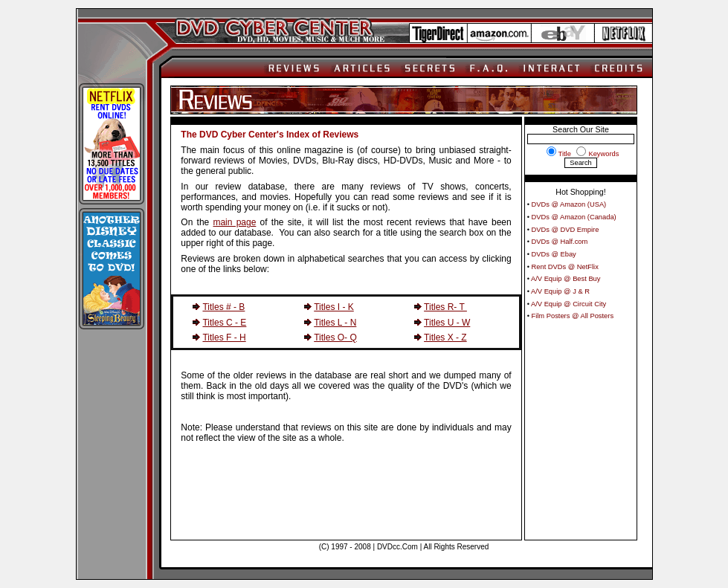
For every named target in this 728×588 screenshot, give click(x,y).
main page (234, 222)
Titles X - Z (445, 337)
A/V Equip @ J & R (560, 291)
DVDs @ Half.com (560, 242)
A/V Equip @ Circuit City (568, 304)
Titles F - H (224, 337)
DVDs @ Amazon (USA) (569, 204)
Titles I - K (334, 307)
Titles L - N (335, 323)
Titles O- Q (335, 337)
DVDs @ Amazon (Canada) (574, 217)
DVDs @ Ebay (554, 254)
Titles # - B (223, 307)
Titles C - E (224, 323)
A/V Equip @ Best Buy (566, 279)
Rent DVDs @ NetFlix (565, 267)
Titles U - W (447, 323)
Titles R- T (445, 307)
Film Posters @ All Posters (573, 316)
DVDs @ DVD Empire (566, 230)
